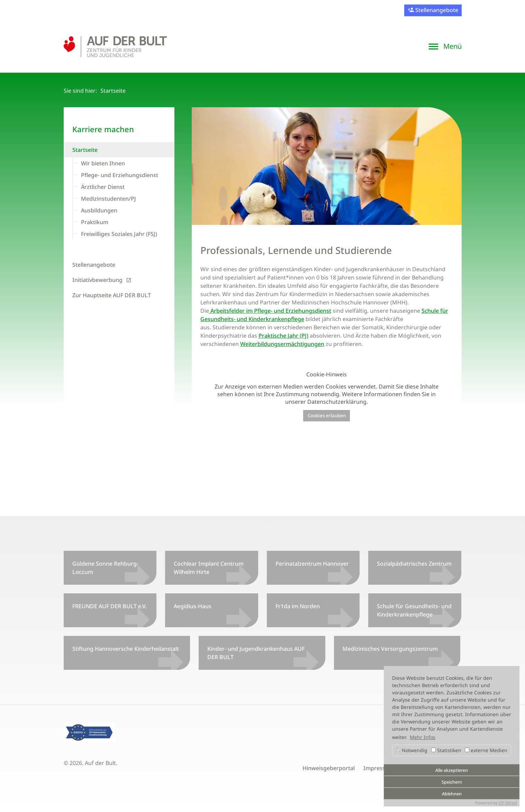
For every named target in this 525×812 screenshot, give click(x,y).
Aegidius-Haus (193, 606)
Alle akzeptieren (452, 770)
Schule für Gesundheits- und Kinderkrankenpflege (414, 610)
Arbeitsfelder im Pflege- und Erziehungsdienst (270, 311)
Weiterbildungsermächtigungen (282, 344)
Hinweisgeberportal (329, 768)
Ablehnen (452, 794)
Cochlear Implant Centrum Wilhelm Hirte (209, 568)
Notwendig (412, 750)
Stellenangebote (436, 10)
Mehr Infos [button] (423, 737)
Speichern (452, 782)
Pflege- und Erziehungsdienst (120, 175)
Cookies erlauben (327, 416)
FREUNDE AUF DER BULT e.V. (110, 606)
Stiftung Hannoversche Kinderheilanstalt (126, 649)
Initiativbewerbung (97, 280)
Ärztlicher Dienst (103, 187)
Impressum (379, 768)
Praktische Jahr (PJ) (283, 336)
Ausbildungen (99, 210)
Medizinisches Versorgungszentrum (390, 649)
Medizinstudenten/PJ (108, 199)
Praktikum (95, 222)
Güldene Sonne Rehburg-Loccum (105, 568)
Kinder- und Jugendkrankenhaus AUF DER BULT (256, 653)
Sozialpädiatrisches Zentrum (414, 564)
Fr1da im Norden (298, 606)
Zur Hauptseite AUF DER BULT (112, 295)
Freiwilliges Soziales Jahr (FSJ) (119, 234)
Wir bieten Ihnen (103, 163)
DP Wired (508, 803)
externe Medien (486, 750)
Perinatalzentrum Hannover (312, 564)
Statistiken (446, 750)
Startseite (85, 150)
